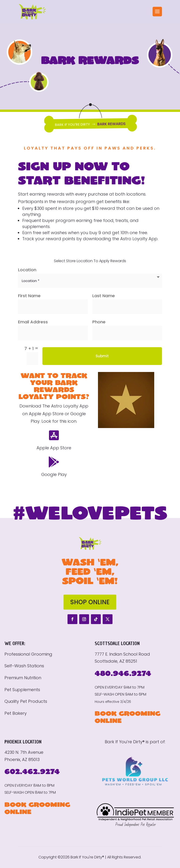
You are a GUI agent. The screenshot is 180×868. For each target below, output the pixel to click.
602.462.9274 (32, 771)
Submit (102, 356)
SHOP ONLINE (90, 602)
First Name (29, 296)
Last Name (104, 296)
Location (27, 270)
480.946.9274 (123, 673)
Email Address (33, 322)
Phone (99, 322)
